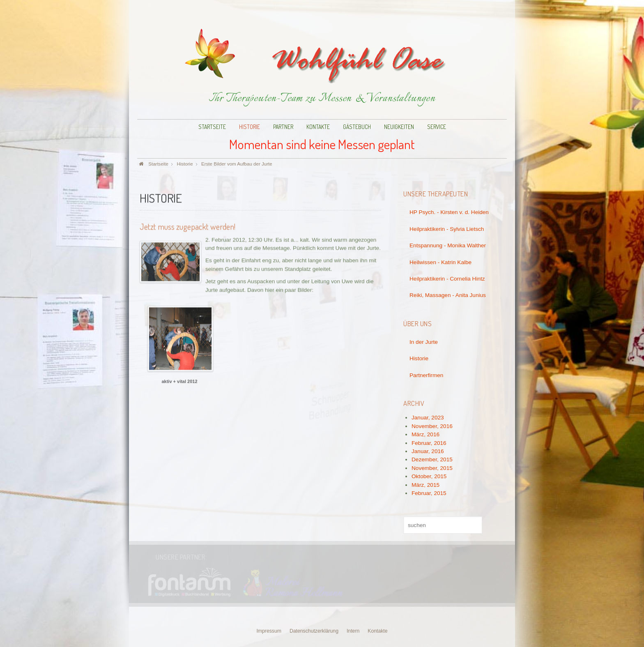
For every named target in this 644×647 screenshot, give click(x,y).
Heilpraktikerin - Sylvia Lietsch (447, 229)
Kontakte (318, 127)
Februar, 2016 (429, 443)
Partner (283, 127)
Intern (353, 631)
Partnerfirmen (426, 375)
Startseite (212, 127)
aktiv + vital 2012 (179, 381)
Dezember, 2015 (432, 459)
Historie (250, 127)
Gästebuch (357, 127)
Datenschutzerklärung (314, 631)
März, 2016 (425, 434)
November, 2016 (432, 426)
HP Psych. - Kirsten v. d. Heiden (449, 212)
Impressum (269, 631)
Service (437, 127)
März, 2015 (425, 485)
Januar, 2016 (428, 451)
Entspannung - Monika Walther (448, 245)
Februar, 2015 (429, 493)
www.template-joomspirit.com (641, 608)
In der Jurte (424, 342)
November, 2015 (432, 468)
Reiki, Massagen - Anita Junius (448, 295)
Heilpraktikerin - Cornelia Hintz (447, 279)
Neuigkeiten (399, 127)
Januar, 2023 (428, 418)
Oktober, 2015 (429, 476)
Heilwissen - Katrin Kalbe (440, 262)
